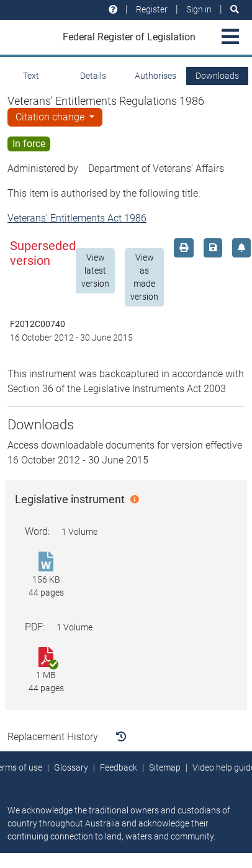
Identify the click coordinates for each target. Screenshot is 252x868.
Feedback (119, 767)
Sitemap (165, 767)
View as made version (144, 277)
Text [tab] (31, 76)
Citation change (51, 117)
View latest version (95, 271)
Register (152, 9)
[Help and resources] (113, 10)
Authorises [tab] (155, 76)
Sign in (199, 9)
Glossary (71, 767)
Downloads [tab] (217, 76)
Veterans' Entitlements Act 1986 (77, 218)
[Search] (235, 10)
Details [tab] (93, 76)
